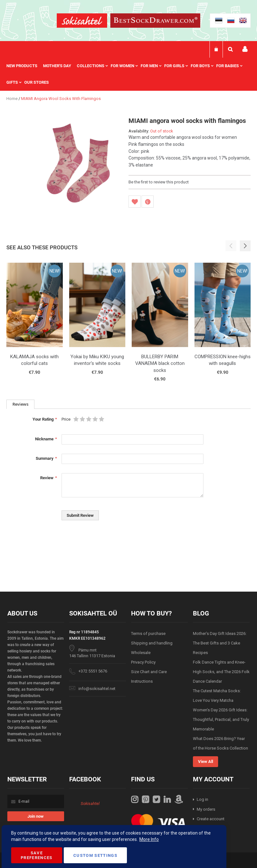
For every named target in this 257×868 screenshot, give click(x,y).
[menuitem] (25, 66)
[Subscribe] (36, 816)
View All (206, 761)
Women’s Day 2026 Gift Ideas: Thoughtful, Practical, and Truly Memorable (221, 719)
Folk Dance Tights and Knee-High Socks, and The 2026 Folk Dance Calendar (221, 672)
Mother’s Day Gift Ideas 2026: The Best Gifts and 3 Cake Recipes (220, 643)
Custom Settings (95, 855)
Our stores (37, 82)
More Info (149, 839)
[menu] (128, 74)
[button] (245, 246)
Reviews (20, 404)
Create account (211, 819)
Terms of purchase (148, 633)
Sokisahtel (90, 804)
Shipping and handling (152, 643)
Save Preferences (37, 855)
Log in (202, 799)
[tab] (20, 404)
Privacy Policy (143, 662)
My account (245, 49)
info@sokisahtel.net (97, 689)
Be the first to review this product (159, 182)
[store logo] (82, 21)
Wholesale (141, 653)
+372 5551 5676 (93, 671)
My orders (206, 809)
